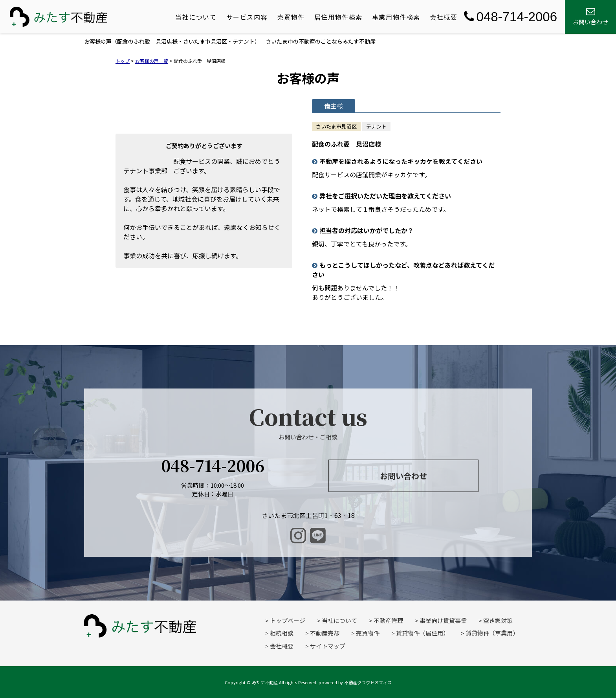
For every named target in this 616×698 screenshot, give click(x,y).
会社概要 (444, 17)
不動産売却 (325, 633)
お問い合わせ (403, 476)
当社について (196, 17)
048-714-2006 (511, 17)
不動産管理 (388, 620)
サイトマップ (328, 646)
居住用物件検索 (338, 17)
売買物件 (291, 17)
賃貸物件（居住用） (423, 633)
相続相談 (282, 633)
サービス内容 (247, 17)
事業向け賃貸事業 (443, 620)
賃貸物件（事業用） (492, 633)
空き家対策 (498, 620)
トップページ (288, 620)
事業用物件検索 (396, 17)
